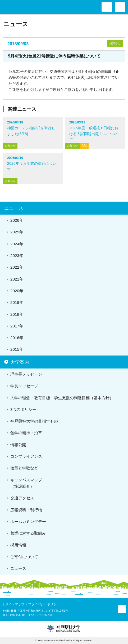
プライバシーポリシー (44, 604)
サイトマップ (15, 604)
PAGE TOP (122, 609)
